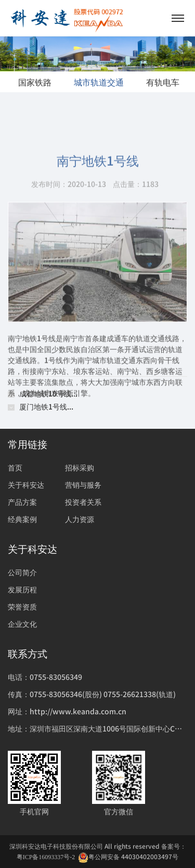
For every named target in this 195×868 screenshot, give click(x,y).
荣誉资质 (22, 606)
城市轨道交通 (99, 82)
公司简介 (22, 572)
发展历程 (22, 589)
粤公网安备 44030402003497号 (128, 857)
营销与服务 (83, 485)
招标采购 (80, 467)
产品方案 (22, 502)
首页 (15, 467)
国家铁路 (35, 82)
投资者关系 (83, 502)
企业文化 (22, 624)
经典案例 (22, 519)
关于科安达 (26, 485)
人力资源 (80, 519)
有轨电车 (163, 82)
